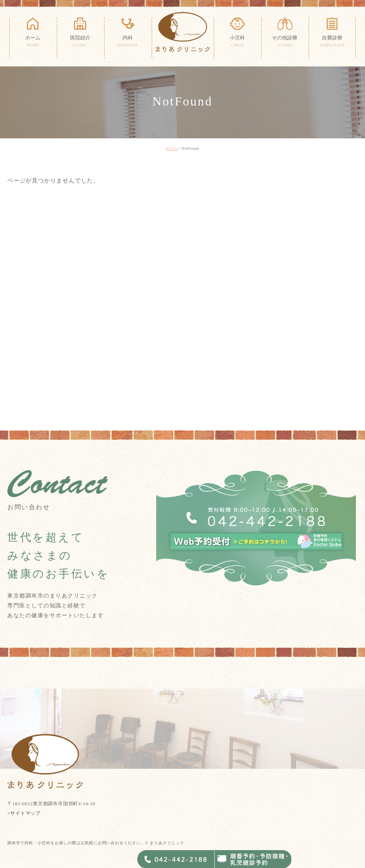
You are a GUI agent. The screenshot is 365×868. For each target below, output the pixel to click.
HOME (172, 149)
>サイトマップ (24, 813)
